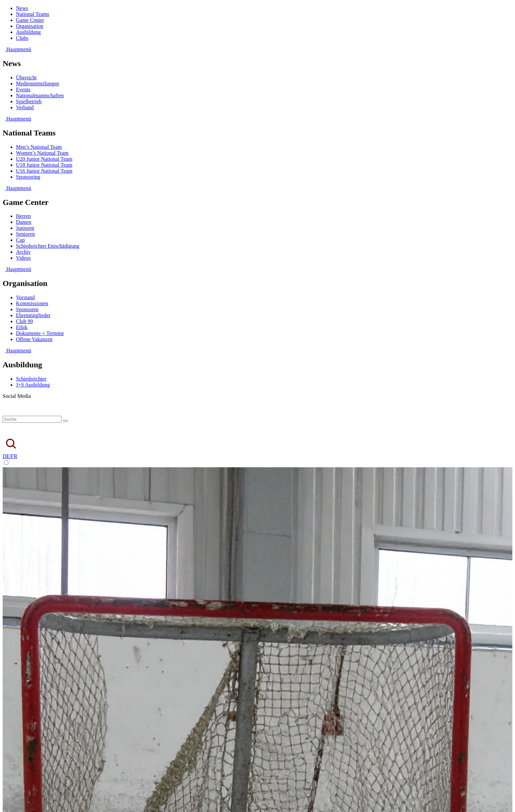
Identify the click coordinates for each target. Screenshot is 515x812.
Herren (23, 216)
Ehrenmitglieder (33, 315)
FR (14, 456)
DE (6, 456)
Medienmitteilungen (38, 84)
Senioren (25, 234)
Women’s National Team (42, 153)
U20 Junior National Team (44, 159)
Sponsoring (28, 177)
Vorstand (25, 297)
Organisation (30, 26)
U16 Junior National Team (44, 171)
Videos (23, 258)
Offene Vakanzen (34, 339)
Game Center (30, 20)
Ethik (22, 327)
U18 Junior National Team (44, 165)
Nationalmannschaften (40, 95)
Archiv (23, 252)
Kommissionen (32, 303)
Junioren (25, 228)
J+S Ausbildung (33, 385)
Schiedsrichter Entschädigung (48, 246)
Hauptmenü (17, 49)
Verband (25, 107)
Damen (24, 222)
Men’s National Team (39, 147)
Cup (20, 240)
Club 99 (24, 321)
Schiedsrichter (31, 379)
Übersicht (26, 78)
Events (23, 90)
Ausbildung (28, 32)
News (22, 8)
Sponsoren (27, 309)
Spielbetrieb (29, 101)
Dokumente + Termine (40, 333)
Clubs (22, 38)
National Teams (33, 14)
